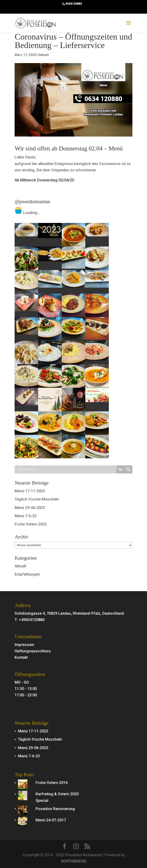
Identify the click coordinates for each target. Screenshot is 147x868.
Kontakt (21, 657)
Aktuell (44, 55)
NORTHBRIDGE (74, 861)
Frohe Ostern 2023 (31, 524)
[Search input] (67, 469)
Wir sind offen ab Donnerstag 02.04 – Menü (69, 148)
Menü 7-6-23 (26, 516)
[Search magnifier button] (128, 469)
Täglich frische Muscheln (37, 499)
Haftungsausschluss (33, 651)
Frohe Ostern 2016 (52, 783)
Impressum (24, 645)
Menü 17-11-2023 (30, 491)
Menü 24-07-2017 (51, 820)
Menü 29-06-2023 (30, 508)
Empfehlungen (27, 574)
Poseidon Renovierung (55, 809)
